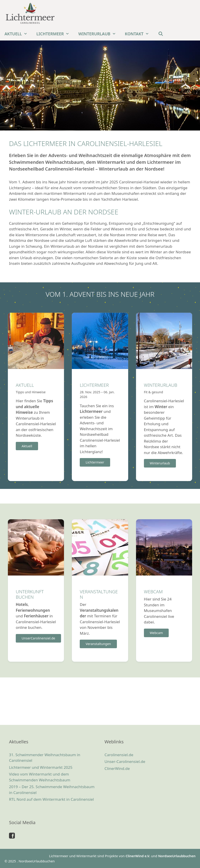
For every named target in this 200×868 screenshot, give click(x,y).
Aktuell (18, 34)
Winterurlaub (99, 34)
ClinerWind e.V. (138, 856)
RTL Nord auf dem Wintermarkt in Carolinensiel (51, 799)
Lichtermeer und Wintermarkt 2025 (41, 767)
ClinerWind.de (117, 768)
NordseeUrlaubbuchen (177, 856)
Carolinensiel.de (119, 755)
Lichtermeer (55, 34)
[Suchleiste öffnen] (160, 34)
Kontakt (139, 34)
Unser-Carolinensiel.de (125, 761)
